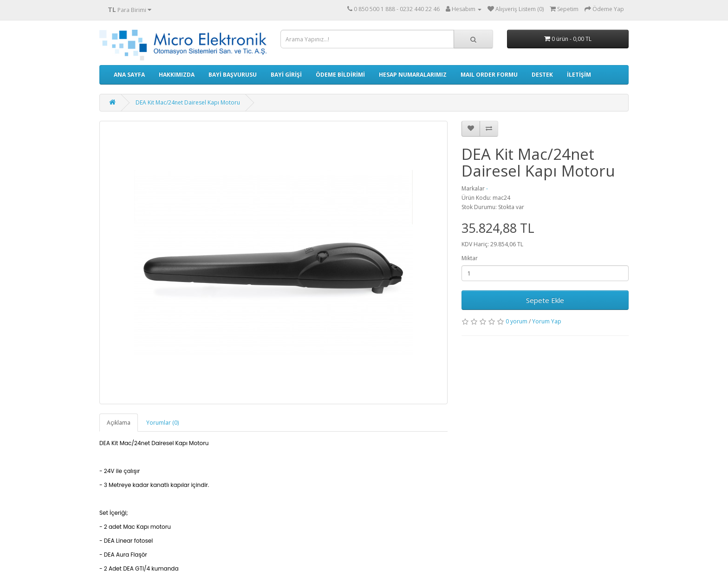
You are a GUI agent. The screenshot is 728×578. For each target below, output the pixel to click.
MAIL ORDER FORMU (489, 75)
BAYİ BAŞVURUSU (233, 75)
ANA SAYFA (129, 75)
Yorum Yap (547, 321)
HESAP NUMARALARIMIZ (413, 75)
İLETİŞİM (579, 75)
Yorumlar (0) (162, 423)
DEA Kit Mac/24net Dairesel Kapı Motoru (188, 102)
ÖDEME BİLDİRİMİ (340, 75)
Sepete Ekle (545, 300)
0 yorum (517, 321)
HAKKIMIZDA (177, 75)
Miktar (470, 258)
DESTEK (542, 75)
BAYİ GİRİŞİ (286, 75)
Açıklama (119, 423)
